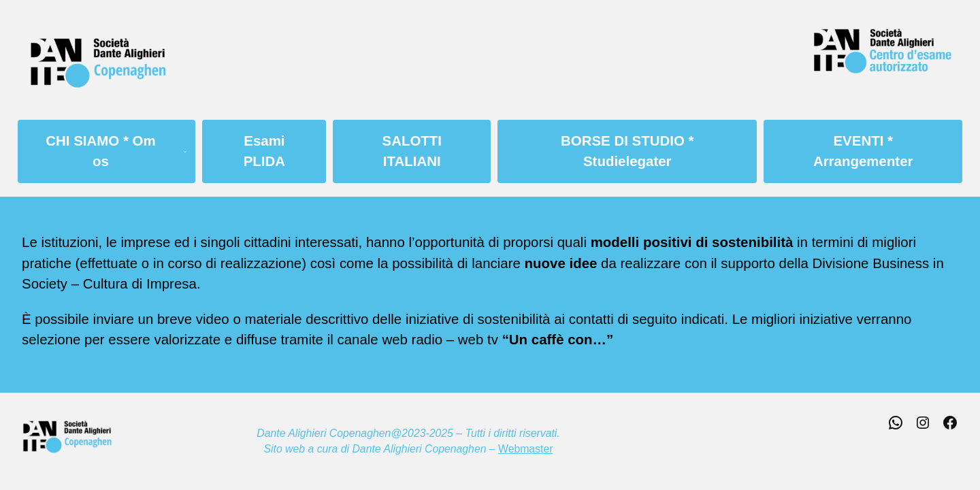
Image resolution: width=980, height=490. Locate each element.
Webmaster (525, 449)
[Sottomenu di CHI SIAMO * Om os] (190, 152)
